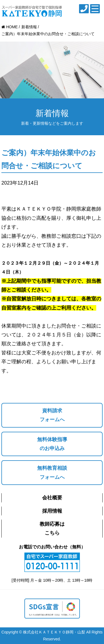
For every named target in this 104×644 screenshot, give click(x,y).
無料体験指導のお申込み (52, 444)
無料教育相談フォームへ (52, 472)
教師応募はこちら (52, 528)
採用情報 (52, 511)
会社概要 (52, 498)
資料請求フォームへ (52, 415)
